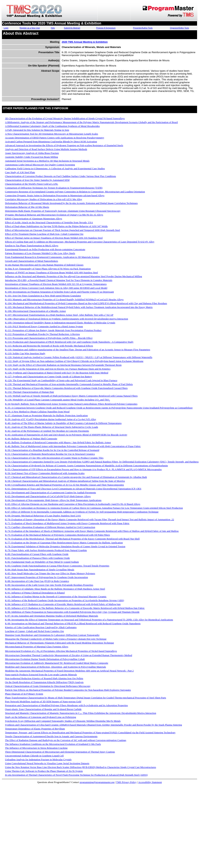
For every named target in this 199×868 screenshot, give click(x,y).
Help (53, 28)
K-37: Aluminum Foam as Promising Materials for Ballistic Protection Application (46, 415)
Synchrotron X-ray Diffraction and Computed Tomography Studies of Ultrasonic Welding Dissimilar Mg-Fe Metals (63, 721)
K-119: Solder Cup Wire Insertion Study (25, 353)
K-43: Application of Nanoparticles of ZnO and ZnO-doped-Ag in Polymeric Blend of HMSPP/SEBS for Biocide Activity (66, 435)
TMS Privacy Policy (126, 782)
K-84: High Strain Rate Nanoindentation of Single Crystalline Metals (40, 570)
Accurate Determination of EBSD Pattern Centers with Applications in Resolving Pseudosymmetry (55, 138)
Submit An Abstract (72, 28)
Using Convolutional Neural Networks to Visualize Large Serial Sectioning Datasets (47, 763)
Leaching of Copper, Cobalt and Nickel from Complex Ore (34, 631)
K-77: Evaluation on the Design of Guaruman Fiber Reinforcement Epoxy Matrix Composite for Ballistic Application (64, 543)
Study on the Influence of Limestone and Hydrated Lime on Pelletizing (41, 717)
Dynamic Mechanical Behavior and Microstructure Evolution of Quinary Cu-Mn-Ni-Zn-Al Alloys (54, 215)
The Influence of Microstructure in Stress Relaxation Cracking (36, 748)
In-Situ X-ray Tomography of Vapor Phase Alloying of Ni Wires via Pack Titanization (48, 269)
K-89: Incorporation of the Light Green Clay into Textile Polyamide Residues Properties (49, 585)
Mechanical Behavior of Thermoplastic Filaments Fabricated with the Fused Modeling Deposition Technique (59, 643)
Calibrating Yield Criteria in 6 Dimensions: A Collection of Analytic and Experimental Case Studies (55, 168)
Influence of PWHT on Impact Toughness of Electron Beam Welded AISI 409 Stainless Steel (51, 272)
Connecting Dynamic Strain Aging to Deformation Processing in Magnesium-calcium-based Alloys (55, 195)
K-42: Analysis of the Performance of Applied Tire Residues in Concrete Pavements (47, 431)
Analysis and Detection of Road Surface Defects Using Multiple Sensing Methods (46, 149)
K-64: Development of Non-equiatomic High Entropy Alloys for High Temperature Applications (53, 500)
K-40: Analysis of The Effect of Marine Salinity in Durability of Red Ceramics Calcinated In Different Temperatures (63, 423)
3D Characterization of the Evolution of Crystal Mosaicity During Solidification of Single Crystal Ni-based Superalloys (65, 118)
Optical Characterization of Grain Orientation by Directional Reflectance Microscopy (48, 686)
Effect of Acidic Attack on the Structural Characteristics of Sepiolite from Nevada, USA (49, 222)
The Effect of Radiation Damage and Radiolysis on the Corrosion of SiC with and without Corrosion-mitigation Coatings (66, 740)
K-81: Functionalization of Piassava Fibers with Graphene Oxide (37, 558)
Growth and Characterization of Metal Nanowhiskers (32, 261)
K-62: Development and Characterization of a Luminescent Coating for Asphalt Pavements (51, 492)
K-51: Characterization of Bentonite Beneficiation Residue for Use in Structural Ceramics (50, 454)
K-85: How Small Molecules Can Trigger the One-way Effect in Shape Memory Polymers (50, 573)
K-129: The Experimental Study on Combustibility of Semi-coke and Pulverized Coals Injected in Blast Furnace (61, 380)
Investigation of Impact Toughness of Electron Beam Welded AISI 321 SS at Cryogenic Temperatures (56, 284)
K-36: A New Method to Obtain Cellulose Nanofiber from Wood (37, 412)
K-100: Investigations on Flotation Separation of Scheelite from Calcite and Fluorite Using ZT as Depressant (59, 292)
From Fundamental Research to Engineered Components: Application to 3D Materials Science (52, 257)
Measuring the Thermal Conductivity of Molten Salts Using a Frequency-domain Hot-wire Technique (56, 639)
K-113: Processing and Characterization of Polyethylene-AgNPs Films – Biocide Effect (49, 338)
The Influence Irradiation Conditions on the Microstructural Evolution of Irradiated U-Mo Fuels (53, 744)
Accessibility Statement (150, 782)
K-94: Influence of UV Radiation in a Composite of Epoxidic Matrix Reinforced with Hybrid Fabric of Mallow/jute (63, 604)
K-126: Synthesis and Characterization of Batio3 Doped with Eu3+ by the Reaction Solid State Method (57, 373)
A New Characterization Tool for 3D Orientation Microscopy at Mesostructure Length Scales (51, 134)
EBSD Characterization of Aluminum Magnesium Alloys (34, 219)
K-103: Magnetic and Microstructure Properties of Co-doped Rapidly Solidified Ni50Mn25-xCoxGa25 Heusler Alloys (64, 299)
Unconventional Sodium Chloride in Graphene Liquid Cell (34, 756)
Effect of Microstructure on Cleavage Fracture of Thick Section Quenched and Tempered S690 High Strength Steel (63, 230)
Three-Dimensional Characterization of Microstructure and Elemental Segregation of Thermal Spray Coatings (60, 752)
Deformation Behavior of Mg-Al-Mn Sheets (27, 207)
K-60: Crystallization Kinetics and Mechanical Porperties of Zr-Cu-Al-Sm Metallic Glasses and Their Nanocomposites (64, 485)
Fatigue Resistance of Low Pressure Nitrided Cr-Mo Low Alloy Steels (40, 253)
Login (6, 28)
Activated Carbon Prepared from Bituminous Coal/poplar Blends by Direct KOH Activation (51, 141)
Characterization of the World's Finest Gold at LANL (32, 184)
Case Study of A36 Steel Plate (20, 172)
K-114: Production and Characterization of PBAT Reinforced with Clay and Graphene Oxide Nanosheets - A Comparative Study (69, 342)
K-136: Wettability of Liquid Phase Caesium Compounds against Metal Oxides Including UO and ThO (57, 400)
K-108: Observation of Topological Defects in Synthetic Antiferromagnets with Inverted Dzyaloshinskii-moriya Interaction (66, 319)
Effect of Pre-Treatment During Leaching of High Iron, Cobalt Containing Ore (44, 234)
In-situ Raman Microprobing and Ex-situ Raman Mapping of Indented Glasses (44, 265)
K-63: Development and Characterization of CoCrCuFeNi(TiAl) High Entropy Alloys (48, 496)
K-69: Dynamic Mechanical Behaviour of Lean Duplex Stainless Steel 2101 (43, 516)
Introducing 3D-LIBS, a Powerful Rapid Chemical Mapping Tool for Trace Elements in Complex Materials (59, 280)
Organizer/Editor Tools (180, 28)
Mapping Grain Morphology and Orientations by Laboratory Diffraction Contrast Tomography (52, 635)
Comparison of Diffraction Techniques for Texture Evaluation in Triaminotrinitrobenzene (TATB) (54, 188)
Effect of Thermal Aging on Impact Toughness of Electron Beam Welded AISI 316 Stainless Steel (54, 238)
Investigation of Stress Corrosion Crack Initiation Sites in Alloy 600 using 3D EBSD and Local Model (56, 288)
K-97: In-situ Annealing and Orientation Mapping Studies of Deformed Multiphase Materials (52, 616)
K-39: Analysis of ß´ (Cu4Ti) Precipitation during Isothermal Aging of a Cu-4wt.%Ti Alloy (51, 419)
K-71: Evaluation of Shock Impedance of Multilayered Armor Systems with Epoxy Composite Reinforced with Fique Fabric (67, 523)
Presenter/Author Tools (143, 28)
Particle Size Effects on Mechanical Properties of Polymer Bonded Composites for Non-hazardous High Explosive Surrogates (68, 690)
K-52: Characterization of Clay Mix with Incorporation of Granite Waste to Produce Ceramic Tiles (54, 458)
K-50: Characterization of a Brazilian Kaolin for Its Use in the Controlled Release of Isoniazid (52, 450)
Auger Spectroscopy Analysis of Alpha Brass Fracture (32, 153)
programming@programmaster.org (97, 782)
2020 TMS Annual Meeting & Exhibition (85, 42)
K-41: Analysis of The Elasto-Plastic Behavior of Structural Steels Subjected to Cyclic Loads (51, 427)
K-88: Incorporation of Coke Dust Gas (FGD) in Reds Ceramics (37, 581)
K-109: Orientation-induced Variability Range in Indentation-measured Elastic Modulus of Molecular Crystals (60, 323)
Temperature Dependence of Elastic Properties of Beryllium (35, 729)
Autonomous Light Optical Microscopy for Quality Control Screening (40, 165)
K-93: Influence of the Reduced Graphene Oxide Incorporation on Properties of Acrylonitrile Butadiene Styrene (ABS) (64, 600)
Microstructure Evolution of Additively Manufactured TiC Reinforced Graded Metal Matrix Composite (57, 663)
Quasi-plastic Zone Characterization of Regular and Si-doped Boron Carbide (43, 709)
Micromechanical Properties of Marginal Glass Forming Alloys (37, 647)
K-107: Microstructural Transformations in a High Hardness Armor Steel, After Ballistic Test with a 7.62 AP (59, 315)
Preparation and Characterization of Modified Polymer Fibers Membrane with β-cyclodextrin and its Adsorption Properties (66, 705)
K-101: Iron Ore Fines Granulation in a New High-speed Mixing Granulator (43, 296)
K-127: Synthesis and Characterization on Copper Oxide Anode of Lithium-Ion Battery (49, 376)
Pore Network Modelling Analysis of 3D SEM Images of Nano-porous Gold (43, 701)
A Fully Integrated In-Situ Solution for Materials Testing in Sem (37, 130)
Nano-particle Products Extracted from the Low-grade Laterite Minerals (41, 675)
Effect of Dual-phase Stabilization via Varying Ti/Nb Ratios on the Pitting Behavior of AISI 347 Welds (56, 226)
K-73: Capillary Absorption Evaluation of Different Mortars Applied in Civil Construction (50, 527)
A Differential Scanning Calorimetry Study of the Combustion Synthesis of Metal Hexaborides (52, 126)
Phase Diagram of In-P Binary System (24, 694)
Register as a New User (30, 28)
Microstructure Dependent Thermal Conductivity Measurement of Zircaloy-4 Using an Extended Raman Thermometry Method (69, 655)
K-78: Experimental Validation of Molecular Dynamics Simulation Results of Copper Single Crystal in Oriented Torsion (65, 546)
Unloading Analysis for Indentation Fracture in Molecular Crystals (38, 759)
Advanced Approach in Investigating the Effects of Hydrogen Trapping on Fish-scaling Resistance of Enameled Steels (64, 145)
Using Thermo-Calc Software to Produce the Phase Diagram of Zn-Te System (44, 771)
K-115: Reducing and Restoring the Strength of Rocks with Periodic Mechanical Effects (49, 346)
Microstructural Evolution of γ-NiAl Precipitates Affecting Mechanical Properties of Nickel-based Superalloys (61, 651)
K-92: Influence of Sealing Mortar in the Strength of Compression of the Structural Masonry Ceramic (56, 596)
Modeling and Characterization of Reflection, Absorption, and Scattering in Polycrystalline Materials (56, 667)
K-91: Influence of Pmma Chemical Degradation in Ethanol (35, 593)
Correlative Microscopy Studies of (44, 199)
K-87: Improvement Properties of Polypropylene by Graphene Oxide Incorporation (46, 577)
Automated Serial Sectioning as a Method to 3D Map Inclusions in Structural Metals (47, 161)
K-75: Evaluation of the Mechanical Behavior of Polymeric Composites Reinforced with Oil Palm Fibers (57, 535)
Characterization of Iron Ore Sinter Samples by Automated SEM (37, 180)
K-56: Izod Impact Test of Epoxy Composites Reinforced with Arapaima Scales (45, 473)
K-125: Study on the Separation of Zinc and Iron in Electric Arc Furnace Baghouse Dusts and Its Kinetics (58, 369)
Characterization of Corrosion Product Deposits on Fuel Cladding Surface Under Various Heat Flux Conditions (61, 176)
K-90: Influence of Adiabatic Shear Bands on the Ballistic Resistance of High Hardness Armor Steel (55, 589)
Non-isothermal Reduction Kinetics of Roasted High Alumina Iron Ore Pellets (44, 678)
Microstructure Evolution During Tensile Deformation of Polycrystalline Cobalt (45, 659)
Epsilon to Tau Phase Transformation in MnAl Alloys (32, 246)
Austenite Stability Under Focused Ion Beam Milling (32, 157)
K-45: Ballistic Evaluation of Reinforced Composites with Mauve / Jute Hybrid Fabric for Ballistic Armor (58, 442)
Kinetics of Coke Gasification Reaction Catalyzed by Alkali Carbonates (41, 627)
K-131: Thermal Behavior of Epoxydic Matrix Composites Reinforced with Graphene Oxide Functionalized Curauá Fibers (66, 388)
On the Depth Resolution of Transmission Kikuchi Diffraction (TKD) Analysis (44, 682)
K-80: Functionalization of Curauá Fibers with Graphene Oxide (37, 554)
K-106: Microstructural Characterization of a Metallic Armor (35, 311)
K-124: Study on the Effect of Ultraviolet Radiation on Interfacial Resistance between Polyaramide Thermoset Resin (63, 365)
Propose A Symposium (106, 28)
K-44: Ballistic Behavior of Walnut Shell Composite (31, 439)
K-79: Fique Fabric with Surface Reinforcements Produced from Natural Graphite (46, 550)
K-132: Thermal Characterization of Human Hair (29, 392)
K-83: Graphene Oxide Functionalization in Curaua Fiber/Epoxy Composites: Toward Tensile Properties (57, 566)
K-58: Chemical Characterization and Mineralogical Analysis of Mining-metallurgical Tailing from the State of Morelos (65, 481)
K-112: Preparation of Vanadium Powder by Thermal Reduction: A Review (42, 334)
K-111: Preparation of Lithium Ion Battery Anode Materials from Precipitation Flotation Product (53, 330)
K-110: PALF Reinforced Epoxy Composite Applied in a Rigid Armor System (44, 326)
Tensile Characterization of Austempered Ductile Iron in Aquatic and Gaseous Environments (51, 736)
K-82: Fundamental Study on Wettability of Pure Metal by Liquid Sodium (42, 562)
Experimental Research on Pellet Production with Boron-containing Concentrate (45, 249)
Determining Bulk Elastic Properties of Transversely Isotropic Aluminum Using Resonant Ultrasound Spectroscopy (63, 211)
